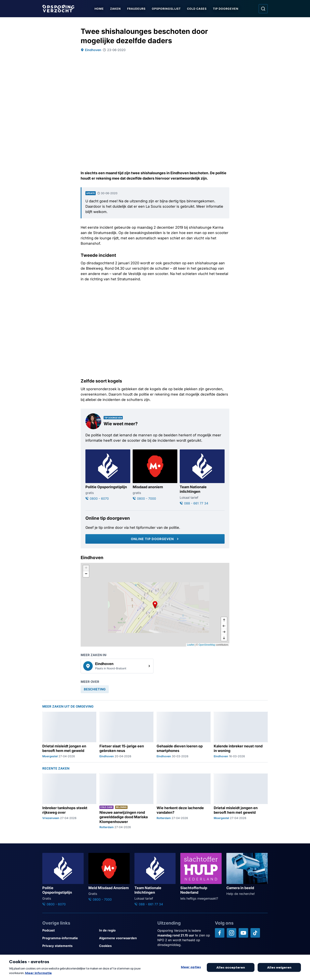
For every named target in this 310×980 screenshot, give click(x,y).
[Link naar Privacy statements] (69, 946)
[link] (117, 666)
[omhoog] (224, 620)
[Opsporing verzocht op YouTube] (243, 933)
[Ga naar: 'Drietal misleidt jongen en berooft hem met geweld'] (69, 735)
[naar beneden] (224, 638)
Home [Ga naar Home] (99, 9)
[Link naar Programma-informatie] (69, 938)
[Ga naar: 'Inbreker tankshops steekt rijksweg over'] (69, 801)
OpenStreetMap (207, 645)
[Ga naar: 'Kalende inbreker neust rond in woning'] (241, 735)
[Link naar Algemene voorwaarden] (126, 938)
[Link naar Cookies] (126, 946)
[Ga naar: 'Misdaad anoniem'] (155, 475)
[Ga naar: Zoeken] (263, 9)
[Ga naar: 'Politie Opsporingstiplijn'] (108, 475)
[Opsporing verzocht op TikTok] (255, 933)
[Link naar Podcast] (69, 930)
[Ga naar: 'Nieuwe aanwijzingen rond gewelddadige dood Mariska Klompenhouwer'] (126, 801)
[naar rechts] (224, 632)
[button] (155, 605)
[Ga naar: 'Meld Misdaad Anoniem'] (109, 877)
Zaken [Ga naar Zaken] (116, 9)
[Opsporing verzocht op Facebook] (220, 933)
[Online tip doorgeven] (155, 539)
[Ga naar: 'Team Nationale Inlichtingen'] (155, 880)
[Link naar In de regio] (126, 930)
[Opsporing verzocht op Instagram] (232, 933)
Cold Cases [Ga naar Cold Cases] (197, 9)
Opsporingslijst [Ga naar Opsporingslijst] (166, 9)
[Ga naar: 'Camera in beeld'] (247, 874)
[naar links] (224, 626)
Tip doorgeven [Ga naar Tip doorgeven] (226, 9)
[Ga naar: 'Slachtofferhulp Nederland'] (201, 877)
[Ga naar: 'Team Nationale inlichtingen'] (202, 478)
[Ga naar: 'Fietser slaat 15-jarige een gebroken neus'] (126, 735)
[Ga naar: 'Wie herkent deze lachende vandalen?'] (184, 801)
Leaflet (191, 645)
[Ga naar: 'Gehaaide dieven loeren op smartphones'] (184, 735)
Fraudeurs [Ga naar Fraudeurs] (137, 9)
